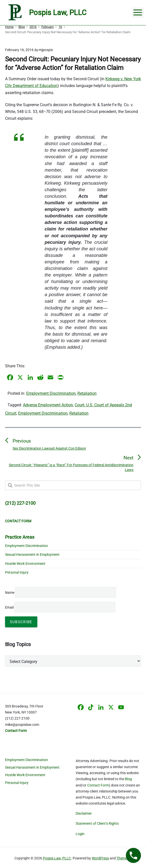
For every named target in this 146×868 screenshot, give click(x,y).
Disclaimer (84, 813)
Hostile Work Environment (25, 564)
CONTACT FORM (18, 521)
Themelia (124, 858)
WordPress (100, 858)
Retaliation (87, 393)
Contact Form (98, 785)
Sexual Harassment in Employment (32, 555)
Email (60, 607)
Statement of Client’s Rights (97, 823)
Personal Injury (17, 572)
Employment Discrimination (51, 393)
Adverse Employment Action (48, 405)
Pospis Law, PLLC (57, 858)
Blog (128, 779)
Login (80, 834)
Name (10, 593)
